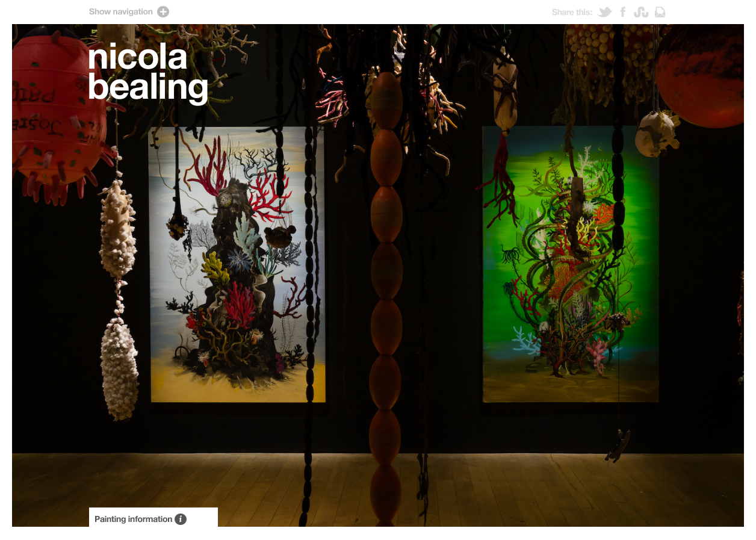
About (153, 518)
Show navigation (378, 12)
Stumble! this (644, 12)
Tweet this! (609, 12)
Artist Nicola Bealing (148, 74)
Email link (660, 12)
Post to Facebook (627, 12)
